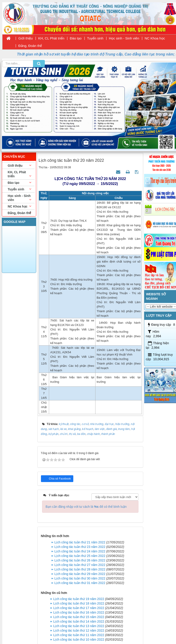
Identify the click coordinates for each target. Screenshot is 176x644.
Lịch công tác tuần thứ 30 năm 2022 (80, 578)
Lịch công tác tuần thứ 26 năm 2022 (80, 560)
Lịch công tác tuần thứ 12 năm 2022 (79, 630)
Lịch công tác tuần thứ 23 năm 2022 (80, 547)
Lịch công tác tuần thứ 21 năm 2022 (80, 542)
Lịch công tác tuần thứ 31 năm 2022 (80, 583)
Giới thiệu (26, 38)
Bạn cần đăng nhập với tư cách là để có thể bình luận (86, 507)
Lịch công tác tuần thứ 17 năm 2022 (79, 608)
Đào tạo (76, 38)
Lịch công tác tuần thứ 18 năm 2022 (79, 603)
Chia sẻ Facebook (59, 479)
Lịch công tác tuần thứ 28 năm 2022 (80, 569)
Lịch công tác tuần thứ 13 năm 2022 (79, 626)
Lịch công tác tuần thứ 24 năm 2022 (80, 551)
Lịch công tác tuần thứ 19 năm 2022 (79, 599)
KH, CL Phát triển (51, 38)
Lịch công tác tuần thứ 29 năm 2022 (80, 574)
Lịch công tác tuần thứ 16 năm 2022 (79, 612)
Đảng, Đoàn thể (30, 46)
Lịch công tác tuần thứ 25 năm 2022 (80, 556)
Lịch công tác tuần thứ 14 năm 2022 (79, 621)
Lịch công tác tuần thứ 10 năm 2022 (79, 639)
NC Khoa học (155, 38)
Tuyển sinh (95, 38)
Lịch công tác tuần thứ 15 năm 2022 (79, 617)
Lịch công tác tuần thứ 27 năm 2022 (80, 565)
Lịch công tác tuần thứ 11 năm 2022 (79, 635)
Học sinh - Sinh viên (124, 38)
